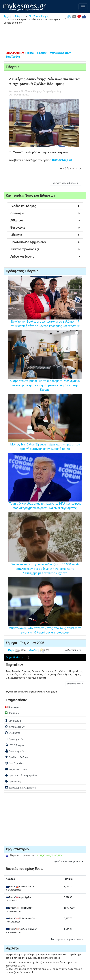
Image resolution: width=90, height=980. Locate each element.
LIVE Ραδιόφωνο (15, 745)
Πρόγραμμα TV (14, 739)
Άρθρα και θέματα (45, 257)
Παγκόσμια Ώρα (15, 763)
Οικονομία (45, 213)
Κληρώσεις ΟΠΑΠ (16, 769)
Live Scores (13, 733)
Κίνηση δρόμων (15, 727)
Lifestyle (45, 235)
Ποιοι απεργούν (15, 751)
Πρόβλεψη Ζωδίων (16, 757)
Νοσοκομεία (13, 707)
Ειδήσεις (20, 16)
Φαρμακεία (12, 713)
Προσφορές (13, 781)
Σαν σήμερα (13, 721)
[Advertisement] (45, 39)
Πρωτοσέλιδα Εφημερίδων (21, 775)
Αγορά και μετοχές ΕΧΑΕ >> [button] (68, 862)
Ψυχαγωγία (45, 228)
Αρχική (7, 16)
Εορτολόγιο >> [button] (75, 684)
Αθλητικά (45, 220)
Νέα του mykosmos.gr (45, 249)
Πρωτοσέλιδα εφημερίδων (45, 242)
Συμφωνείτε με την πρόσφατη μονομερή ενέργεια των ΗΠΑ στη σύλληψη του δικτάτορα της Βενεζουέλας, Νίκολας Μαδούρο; (44, 956)
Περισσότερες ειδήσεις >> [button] (65, 183)
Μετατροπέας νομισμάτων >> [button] (67, 939)
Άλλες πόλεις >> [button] (74, 650)
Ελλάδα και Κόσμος (39, 16)
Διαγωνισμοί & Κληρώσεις (20, 787)
